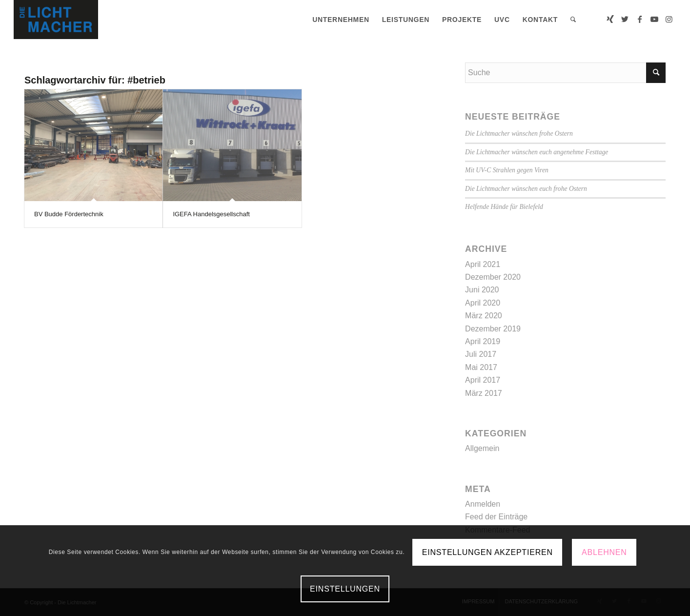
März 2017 (484, 393)
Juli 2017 (481, 354)
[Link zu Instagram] (669, 19)
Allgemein (482, 448)
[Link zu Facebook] (640, 19)
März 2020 (484, 316)
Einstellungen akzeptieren (487, 552)
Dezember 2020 (493, 277)
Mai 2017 (481, 367)
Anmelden (483, 504)
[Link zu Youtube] (654, 19)
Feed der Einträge (496, 517)
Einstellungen (345, 589)
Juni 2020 (482, 290)
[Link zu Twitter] (625, 19)
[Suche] (573, 20)
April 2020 (483, 303)
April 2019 (483, 341)
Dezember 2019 (493, 329)
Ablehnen (604, 552)
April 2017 (483, 380)
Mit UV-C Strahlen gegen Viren (507, 170)
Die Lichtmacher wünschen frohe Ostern (519, 133)
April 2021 (483, 264)
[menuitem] (341, 20)
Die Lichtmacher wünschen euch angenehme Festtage (537, 152)
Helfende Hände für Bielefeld (504, 207)
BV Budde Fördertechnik (69, 214)
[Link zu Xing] (610, 19)
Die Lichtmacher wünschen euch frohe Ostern (526, 189)
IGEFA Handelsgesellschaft (211, 214)
